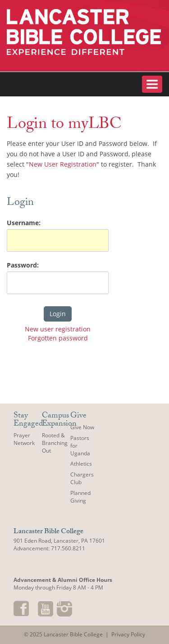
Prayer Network (24, 439)
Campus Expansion (59, 420)
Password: (23, 265)
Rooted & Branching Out (55, 443)
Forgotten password (58, 338)
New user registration (58, 329)
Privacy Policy (128, 634)
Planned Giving (80, 497)
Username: (24, 223)
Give (78, 416)
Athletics (81, 464)
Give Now (82, 427)
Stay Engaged (28, 420)
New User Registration (63, 164)
